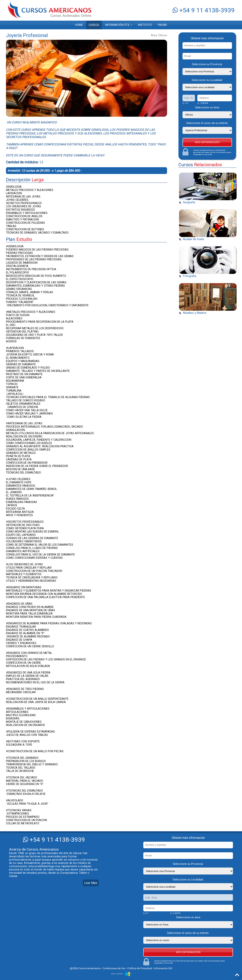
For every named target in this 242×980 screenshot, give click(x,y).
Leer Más (91, 883)
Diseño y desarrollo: (121, 974)
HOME (79, 25)
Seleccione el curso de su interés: (207, 123)
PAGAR (162, 25)
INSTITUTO (145, 25)
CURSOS (94, 25)
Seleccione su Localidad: (207, 80)
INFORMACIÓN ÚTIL (119, 25)
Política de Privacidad (140, 968)
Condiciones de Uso (114, 968)
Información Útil (163, 968)
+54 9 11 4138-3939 (203, 10)
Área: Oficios (159, 35)
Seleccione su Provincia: (207, 64)
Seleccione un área (207, 108)
